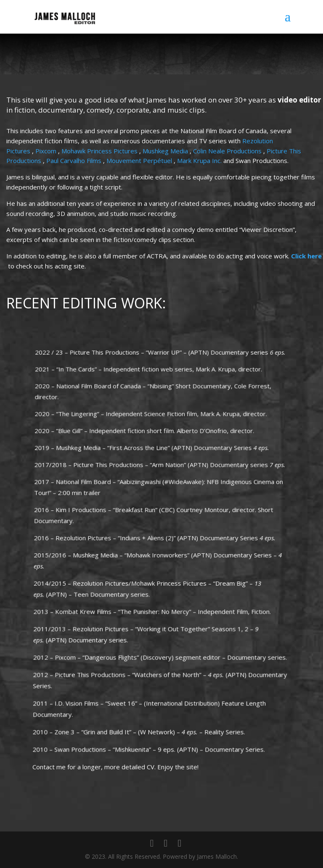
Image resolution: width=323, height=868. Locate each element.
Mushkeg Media (166, 152)
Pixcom (47, 152)
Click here (306, 256)
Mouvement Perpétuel (140, 161)
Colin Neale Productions (228, 152)
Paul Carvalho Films (75, 161)
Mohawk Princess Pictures (101, 152)
